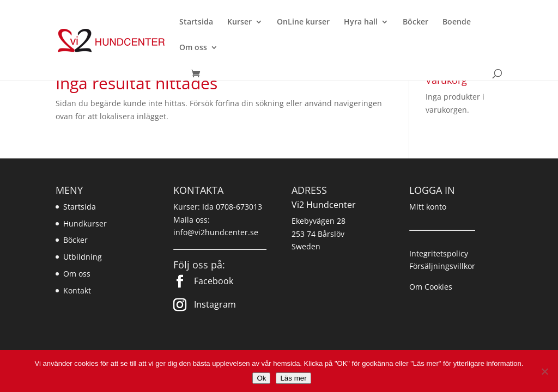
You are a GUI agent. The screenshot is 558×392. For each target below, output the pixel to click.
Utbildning (83, 257)
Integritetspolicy (439, 253)
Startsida (196, 22)
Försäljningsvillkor (442, 266)
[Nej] (544, 371)
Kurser (239, 22)
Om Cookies (431, 287)
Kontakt (77, 290)
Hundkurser (85, 223)
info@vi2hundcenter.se (216, 232)
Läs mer (293, 378)
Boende (457, 22)
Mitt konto (428, 207)
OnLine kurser (303, 22)
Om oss (193, 48)
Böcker (416, 22)
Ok (261, 378)
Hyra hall (361, 22)
